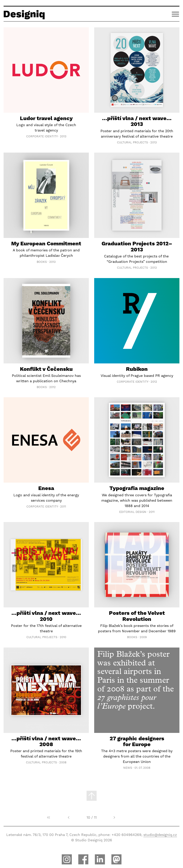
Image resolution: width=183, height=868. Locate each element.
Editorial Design (133, 512)
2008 (63, 762)
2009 (143, 637)
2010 (63, 637)
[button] (176, 14)
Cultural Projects (132, 142)
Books (42, 262)
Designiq (24, 14)
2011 (63, 506)
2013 (63, 136)
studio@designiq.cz (160, 835)
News (128, 768)
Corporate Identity (42, 136)
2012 (52, 387)
